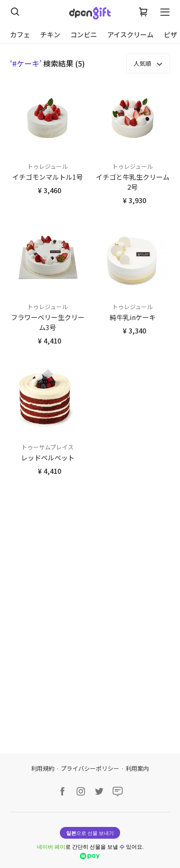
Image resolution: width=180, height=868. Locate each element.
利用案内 (137, 768)
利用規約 (43, 768)
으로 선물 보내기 (90, 833)
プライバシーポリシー (90, 768)
